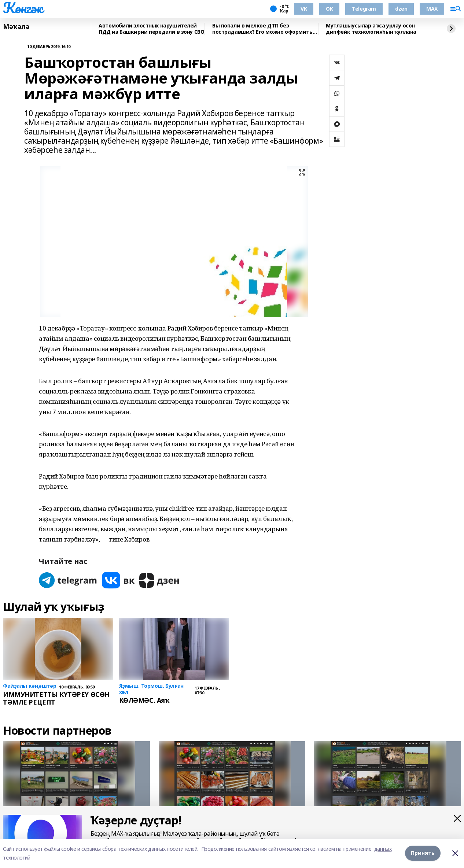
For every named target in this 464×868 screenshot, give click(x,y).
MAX (432, 9)
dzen (401, 9)
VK (304, 9)
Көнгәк (23, 8)
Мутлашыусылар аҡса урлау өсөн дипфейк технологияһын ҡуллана (371, 29)
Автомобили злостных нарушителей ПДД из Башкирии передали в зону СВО (151, 29)
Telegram (364, 9)
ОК (329, 9)
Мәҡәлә (16, 27)
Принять (423, 853)
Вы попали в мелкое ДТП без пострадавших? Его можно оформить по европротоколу (262, 29)
